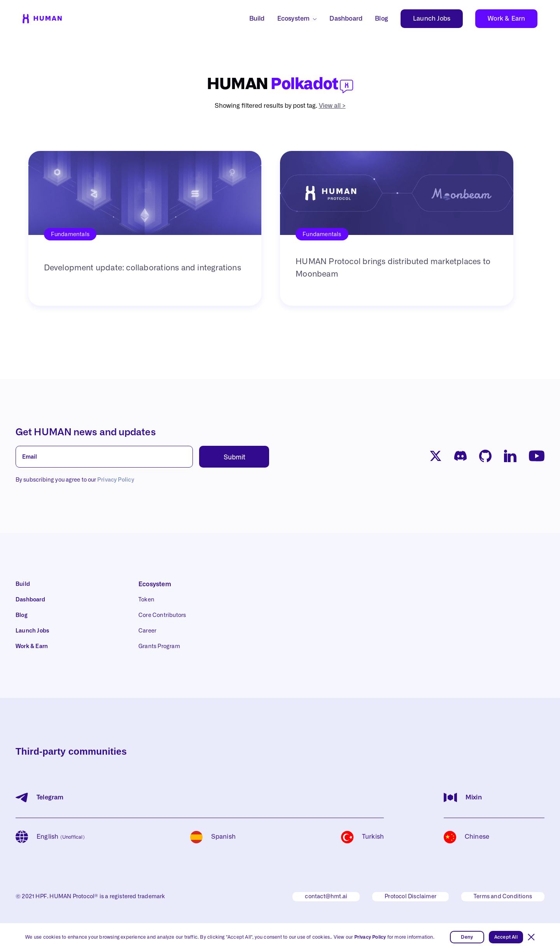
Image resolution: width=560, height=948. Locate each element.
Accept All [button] (506, 937)
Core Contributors (162, 615)
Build (257, 19)
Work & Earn (506, 19)
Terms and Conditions (503, 897)
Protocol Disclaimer (410, 897)
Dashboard (346, 19)
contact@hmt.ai (326, 897)
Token (146, 600)
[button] (531, 937)
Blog (381, 19)
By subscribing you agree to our (75, 480)
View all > (332, 106)
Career (147, 631)
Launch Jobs (432, 19)
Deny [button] (467, 937)
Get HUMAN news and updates (86, 433)
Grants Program (159, 647)
